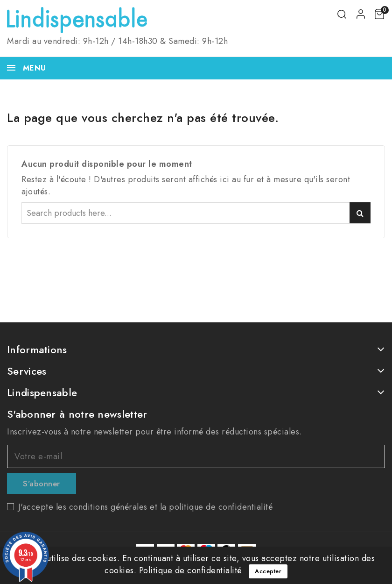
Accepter (268, 571)
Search (360, 213)
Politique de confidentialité (190, 570)
